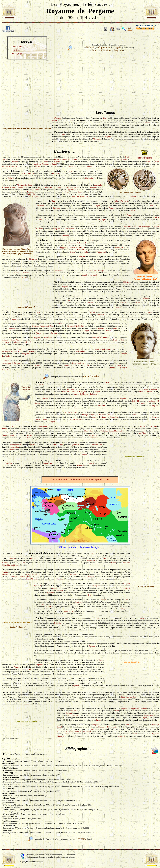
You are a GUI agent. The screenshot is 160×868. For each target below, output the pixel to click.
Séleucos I (84, 196)
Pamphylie (6, 342)
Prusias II (37, 586)
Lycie (135, 415)
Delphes (156, 217)
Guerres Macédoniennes (104, 349)
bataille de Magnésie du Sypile (85, 394)
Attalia (103, 600)
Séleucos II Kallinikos (22, 273)
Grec (104, 118)
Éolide (55, 120)
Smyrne (70, 120)
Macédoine (37, 164)
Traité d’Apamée (71, 412)
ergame (58, 118)
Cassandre (56, 588)
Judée (128, 725)
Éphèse (145, 389)
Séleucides (40, 206)
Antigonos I (36, 190)
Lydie (127, 157)
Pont (70, 419)
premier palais (70, 229)
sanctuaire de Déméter (142, 226)
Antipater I (96, 725)
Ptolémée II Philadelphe (76, 247)
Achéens (142, 426)
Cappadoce (114, 417)
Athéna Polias (58, 445)
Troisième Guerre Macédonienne (113, 431)
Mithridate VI (73, 715)
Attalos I (119, 307)
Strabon (65, 192)
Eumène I (102, 315)
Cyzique (102, 219)
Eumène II (66, 236)
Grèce (114, 563)
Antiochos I (150, 206)
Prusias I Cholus (41, 419)
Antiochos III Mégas (97, 270)
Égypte (63, 247)
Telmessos (155, 389)
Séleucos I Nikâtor (72, 187)
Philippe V (15, 351)
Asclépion (15, 447)
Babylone (94, 187)
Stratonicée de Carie (129, 697)
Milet (141, 392)
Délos (133, 210)
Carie (122, 340)
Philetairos (127, 282)
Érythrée (149, 392)
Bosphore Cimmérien (138, 708)
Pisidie (101, 415)
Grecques (29, 669)
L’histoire (16, 50)
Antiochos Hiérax (47, 326)
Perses (45, 162)
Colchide (75, 711)
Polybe (87, 365)
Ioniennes (124, 159)
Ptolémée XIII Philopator (108, 727)
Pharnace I (77, 419)
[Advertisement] (80, 81)
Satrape (15, 162)
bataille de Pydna (8, 435)
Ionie (104, 417)
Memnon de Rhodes (9, 166)
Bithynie (11, 178)
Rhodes (4, 429)
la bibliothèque (15, 445)
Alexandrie (97, 139)
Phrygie (41, 187)
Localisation (17, 47)
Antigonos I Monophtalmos (12, 187)
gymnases (75, 445)
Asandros (67, 734)
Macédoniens (81, 351)
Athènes (146, 298)
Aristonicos (90, 463)
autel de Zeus (97, 445)
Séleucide (146, 123)
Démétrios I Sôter (24, 577)
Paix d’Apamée (32, 579)
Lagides (24, 277)
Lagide (85, 275)
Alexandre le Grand (49, 164)
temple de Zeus (78, 363)
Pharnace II (87, 731)
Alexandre (72, 166)
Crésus (4, 159)
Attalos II (9, 356)
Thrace (22, 173)
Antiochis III (48, 463)
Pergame (62, 134)
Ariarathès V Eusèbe (34, 574)
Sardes (72, 252)
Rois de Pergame (144, 158)
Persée (12, 426)
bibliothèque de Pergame (11, 363)
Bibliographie (18, 54)
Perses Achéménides (62, 159)
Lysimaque (30, 173)
